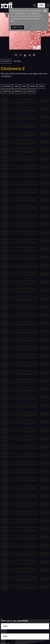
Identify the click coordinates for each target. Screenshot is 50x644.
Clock (24, 86)
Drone (41, 86)
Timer (16, 86)
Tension (33, 86)
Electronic (30, 91)
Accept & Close (17, 27)
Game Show (18, 91)
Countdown (6, 86)
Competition (7, 91)
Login (41, 5)
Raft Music (6, 61)
